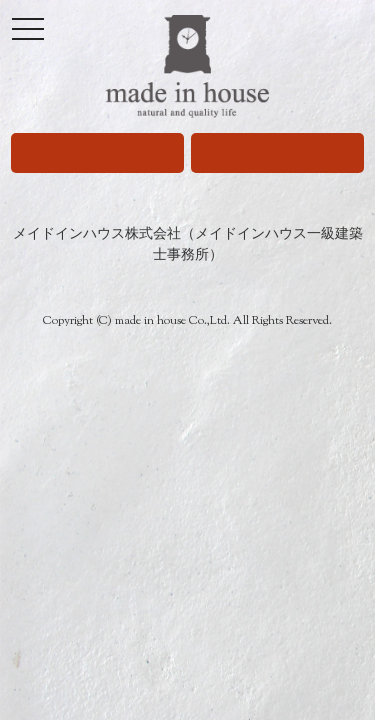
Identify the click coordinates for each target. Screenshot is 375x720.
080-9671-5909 (97, 153)
